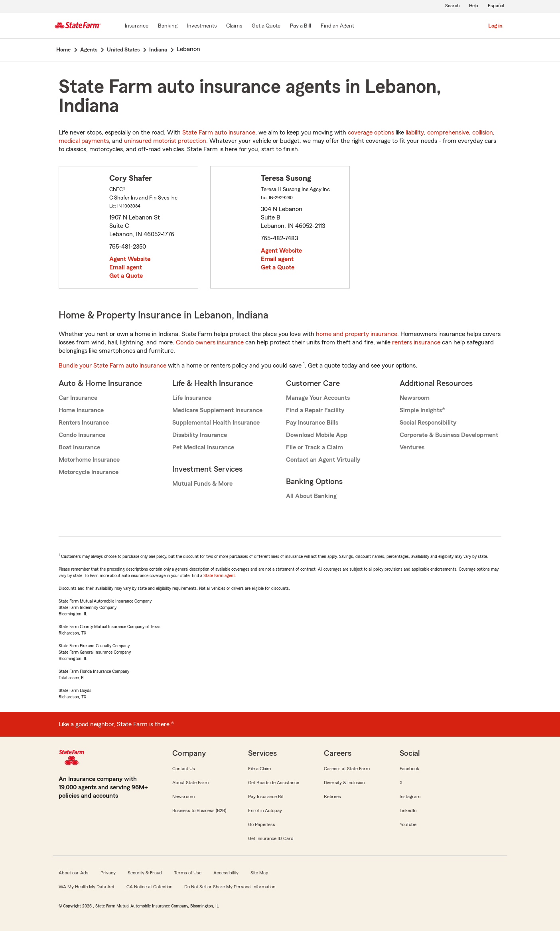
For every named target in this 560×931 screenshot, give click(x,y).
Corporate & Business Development (449, 435)
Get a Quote (126, 276)
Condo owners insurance (210, 342)
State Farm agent (219, 575)
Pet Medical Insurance (203, 447)
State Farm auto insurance (219, 132)
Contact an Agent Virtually (323, 460)
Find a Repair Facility (315, 410)
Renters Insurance (84, 423)
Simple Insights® (422, 410)
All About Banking (311, 496)
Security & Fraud (145, 873)
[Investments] (202, 26)
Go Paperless (262, 824)
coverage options (371, 132)
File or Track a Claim (315, 447)
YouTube (408, 824)
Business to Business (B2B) (199, 810)
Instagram (410, 797)
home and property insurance (357, 334)
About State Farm (190, 783)
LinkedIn (408, 810)
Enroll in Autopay (265, 810)
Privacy (108, 873)
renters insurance (416, 342)
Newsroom (415, 398)
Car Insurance (78, 398)
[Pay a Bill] (301, 26)
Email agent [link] (126, 267)
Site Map (259, 873)
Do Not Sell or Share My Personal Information (230, 887)
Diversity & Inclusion (344, 783)
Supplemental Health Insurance (216, 423)
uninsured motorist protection (165, 141)
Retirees (332, 797)
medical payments (84, 141)
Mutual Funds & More (202, 484)
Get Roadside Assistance (274, 783)
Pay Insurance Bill (266, 797)
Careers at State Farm (347, 769)
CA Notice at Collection (149, 887)
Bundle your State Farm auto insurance (112, 366)
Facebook (409, 769)
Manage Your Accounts (318, 398)
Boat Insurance (79, 447)
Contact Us (184, 769)
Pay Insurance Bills (312, 423)
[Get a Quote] (266, 26)
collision (483, 132)
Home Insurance (81, 410)
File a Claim (259, 769)
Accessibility (226, 873)
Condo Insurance (82, 435)
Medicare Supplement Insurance (217, 410)
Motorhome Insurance (89, 460)
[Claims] (234, 26)
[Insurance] (137, 26)
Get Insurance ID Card (271, 838)
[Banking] (168, 26)
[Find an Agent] (337, 26)
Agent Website (130, 259)
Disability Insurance (200, 435)
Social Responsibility (428, 423)
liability (415, 132)
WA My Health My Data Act (87, 887)
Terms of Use (188, 873)
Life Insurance (192, 398)
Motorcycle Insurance (89, 472)
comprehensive (448, 132)
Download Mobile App (317, 435)
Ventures (412, 447)
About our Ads (74, 873)
